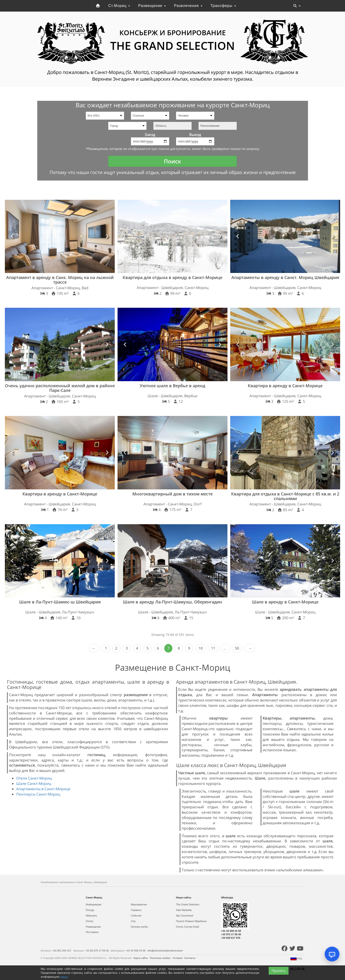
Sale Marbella (184, 910)
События (136, 916)
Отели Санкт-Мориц (34, 778)
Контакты (190, 958)
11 (213, 648)
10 (201, 648)
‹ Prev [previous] (94, 648)
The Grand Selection (188, 904)
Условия (178, 958)
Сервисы (136, 910)
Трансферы (223, 6)
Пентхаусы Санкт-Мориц (38, 794)
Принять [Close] (279, 971)
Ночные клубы (140, 927)
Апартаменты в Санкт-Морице (43, 789)
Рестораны (92, 932)
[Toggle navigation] (297, 6)
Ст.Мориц (119, 6)
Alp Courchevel (185, 916)
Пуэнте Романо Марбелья (191, 921)
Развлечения (188, 6)
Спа (133, 921)
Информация (94, 904)
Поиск (172, 161)
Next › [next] (250, 648)
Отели (90, 921)
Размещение (152, 6)
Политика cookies (160, 958)
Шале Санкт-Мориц (34, 783)
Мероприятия (139, 904)
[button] (12, 236)
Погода (90, 910)
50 (237, 648)
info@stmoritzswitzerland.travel (165, 951)
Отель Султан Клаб (188, 927)
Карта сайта (141, 958)
